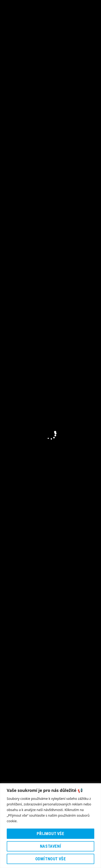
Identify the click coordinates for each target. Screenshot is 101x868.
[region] (50, 826)
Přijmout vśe (50, 834)
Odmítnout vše (51, 859)
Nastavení (50, 846)
